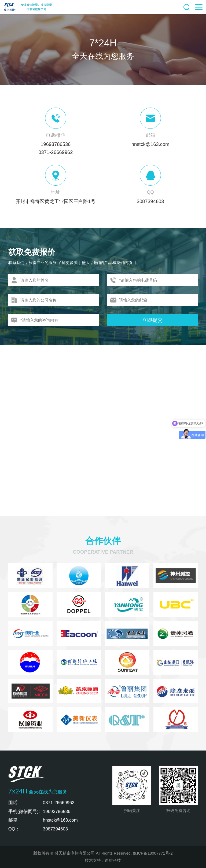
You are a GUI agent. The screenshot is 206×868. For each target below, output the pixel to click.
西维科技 (113, 860)
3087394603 (150, 201)
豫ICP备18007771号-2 (153, 853)
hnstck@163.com (150, 144)
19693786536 (56, 144)
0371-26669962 (56, 152)
